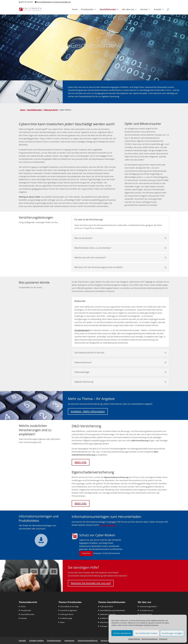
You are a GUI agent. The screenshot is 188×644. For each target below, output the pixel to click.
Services (144, 9)
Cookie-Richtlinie (134, 639)
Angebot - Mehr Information (88, 411)
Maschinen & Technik (108, 622)
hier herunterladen (107, 525)
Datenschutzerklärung (150, 639)
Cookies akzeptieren (122, 633)
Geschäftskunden (108, 9)
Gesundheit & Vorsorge (70, 606)
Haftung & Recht (51, 110)
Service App (106, 641)
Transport (104, 626)
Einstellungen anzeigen (172, 633)
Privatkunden (87, 9)
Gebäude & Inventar (108, 614)
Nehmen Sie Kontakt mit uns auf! (91, 583)
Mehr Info (80, 462)
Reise (62, 622)
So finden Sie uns (146, 610)
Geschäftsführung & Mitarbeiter (113, 610)
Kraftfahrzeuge (66, 618)
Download (86, 553)
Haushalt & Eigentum (69, 610)
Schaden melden (36, 641)
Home (75, 9)
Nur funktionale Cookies (146, 633)
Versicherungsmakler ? (149, 606)
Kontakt (158, 9)
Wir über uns (128, 9)
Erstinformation (146, 614)
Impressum (163, 639)
